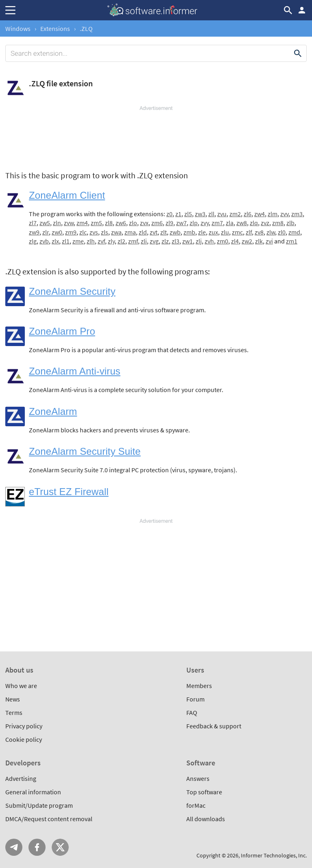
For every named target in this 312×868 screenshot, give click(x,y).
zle (202, 232)
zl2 (121, 241)
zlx (55, 241)
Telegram (14, 847)
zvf (101, 241)
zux (213, 232)
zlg (33, 241)
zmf (133, 241)
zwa (116, 232)
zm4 (82, 223)
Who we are (21, 686)
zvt (154, 232)
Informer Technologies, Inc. (274, 855)
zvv (284, 214)
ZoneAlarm (53, 411)
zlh (91, 241)
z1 (178, 214)
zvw (69, 223)
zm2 (235, 214)
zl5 (188, 214)
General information (33, 792)
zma (130, 232)
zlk (259, 241)
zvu (222, 214)
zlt (164, 232)
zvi (269, 241)
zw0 (57, 232)
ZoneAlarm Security (72, 291)
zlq (254, 223)
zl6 (248, 214)
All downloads (206, 819)
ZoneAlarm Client (67, 195)
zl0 (282, 232)
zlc (83, 232)
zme (78, 241)
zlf (249, 232)
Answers (198, 778)
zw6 (121, 223)
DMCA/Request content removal (49, 819)
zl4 (235, 241)
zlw (271, 232)
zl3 (176, 241)
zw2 (247, 241)
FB (37, 847)
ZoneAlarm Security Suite (85, 451)
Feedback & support (214, 726)
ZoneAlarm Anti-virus (75, 371)
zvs (94, 232)
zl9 (169, 223)
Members (199, 686)
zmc (237, 232)
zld (143, 232)
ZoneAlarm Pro (62, 331)
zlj (199, 241)
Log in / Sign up (302, 10)
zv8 (259, 232)
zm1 (292, 241)
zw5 (45, 223)
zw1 (188, 241)
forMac (196, 805)
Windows (18, 28)
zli (144, 241)
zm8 (278, 223)
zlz (165, 241)
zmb (189, 232)
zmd (294, 232)
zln (57, 223)
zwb (175, 232)
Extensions (55, 28)
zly (111, 241)
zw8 (242, 223)
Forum (195, 699)
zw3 (200, 214)
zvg (154, 241)
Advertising (21, 778)
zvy (205, 223)
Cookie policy (24, 739)
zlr (46, 232)
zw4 (260, 214)
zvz (265, 223)
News (13, 699)
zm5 (96, 223)
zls (105, 232)
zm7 (217, 223)
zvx (144, 223)
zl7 (33, 223)
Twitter (60, 847)
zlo (133, 223)
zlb (290, 223)
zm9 (71, 232)
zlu (225, 232)
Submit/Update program (39, 805)
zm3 (297, 214)
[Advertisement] (156, 136)
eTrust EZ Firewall (69, 492)
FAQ (192, 712)
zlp (194, 223)
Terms (14, 712)
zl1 (66, 241)
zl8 (109, 223)
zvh (209, 241)
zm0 (223, 241)
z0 (169, 214)
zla (230, 223)
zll (211, 214)
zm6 (157, 223)
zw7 (181, 223)
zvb (44, 241)
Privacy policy (24, 726)
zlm (273, 214)
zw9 (34, 232)
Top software (204, 792)
